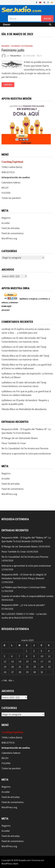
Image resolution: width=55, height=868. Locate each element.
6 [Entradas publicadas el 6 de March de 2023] (12, 656)
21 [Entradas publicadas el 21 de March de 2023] (20, 667)
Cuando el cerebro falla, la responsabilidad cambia (27, 596)
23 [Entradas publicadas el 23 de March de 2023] (35, 667)
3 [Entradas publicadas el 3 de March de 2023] (41, 651)
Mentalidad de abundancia (33, 409)
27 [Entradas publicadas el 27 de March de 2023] (12, 672)
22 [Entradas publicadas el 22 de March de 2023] (27, 667)
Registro (6, 218)
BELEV (5, 188)
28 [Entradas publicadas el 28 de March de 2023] (20, 672)
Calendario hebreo (11, 182)
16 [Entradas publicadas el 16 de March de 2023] (35, 661)
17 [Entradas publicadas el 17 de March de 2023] (42, 661)
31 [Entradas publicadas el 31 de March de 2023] (42, 672)
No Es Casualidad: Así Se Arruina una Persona (25, 448)
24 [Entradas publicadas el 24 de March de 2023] (42, 667)
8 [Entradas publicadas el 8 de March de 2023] (27, 656)
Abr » (11, 680)
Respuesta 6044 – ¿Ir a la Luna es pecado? (23, 605)
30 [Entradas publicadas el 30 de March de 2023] (35, 672)
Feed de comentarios (13, 233)
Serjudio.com (25, 860)
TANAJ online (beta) (12, 167)
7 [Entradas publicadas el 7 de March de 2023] (19, 656)
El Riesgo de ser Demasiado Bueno (20, 438)
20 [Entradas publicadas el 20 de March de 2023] (12, 667)
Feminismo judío (13, 50)
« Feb (4, 680)
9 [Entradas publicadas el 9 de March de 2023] (34, 656)
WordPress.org (9, 238)
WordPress (7, 864)
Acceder (6, 223)
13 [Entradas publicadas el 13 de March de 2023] (12, 661)
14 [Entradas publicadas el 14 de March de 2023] (20, 661)
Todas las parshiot (11, 198)
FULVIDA (6, 193)
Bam (16, 864)
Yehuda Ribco (16, 56)
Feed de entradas (11, 228)
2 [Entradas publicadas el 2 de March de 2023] (34, 651)
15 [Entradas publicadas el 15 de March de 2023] (27, 661)
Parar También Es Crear (14, 443)
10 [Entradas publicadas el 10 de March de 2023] (42, 656)
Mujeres (5, 46)
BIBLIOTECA (8, 172)
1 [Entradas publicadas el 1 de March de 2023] (27, 651)
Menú (7, 24)
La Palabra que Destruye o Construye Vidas (24, 587)
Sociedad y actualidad (22, 46)
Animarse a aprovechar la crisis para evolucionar (26, 453)
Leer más (8, 85)
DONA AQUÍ (26, 143)
